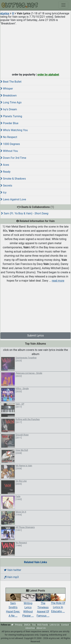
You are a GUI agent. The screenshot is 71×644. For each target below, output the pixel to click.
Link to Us (55, 625)
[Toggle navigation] (63, 5)
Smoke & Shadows (13, 179)
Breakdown (8, 96)
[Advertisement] (35, 48)
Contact (65, 625)
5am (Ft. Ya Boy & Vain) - (25, 213)
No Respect (9, 137)
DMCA (27, 625)
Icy (3, 192)
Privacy (19, 625)
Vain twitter (13, 570)
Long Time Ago (11, 102)
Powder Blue (9, 123)
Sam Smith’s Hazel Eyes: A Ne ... (13, 606)
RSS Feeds (43, 625)
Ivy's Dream (9, 109)
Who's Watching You (14, 130)
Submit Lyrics (36, 336)
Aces (5, 165)
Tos (34, 625)
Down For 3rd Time (13, 158)
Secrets (6, 186)
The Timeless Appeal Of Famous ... (43, 606)
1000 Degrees (10, 144)
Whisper (7, 89)
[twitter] (12, 625)
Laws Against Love (13, 199)
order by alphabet (48, 75)
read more (58, 281)
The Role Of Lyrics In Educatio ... (58, 604)
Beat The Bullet (11, 82)
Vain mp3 (11, 577)
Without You (9, 151)
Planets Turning (11, 116)
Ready (5, 172)
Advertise (30, 628)
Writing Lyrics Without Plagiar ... (28, 606)
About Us (41, 628)
